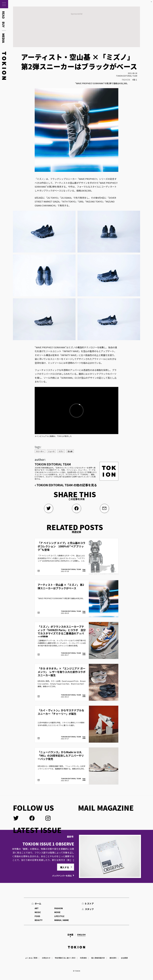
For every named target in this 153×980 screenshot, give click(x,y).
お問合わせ (46, 958)
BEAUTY (39, 920)
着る (135, 80)
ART (37, 908)
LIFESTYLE (59, 916)
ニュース (51, 451)
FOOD (37, 916)
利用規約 (83, 958)
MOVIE (57, 912)
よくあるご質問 (31, 958)
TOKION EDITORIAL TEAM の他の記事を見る (67, 485)
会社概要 (124, 958)
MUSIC (38, 912)
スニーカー (40, 451)
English (81, 935)
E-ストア (89, 903)
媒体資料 (113, 958)
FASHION (126, 80)
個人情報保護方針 (98, 958)
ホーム (38, 903)
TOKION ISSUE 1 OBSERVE (48, 844)
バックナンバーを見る (62, 876)
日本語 (70, 935)
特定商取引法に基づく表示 (65, 958)
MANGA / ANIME (62, 920)
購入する (65, 867)
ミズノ (61, 451)
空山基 (70, 451)
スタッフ (89, 909)
